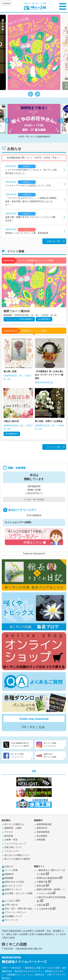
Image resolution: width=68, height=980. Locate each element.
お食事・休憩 (11, 840)
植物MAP (9, 874)
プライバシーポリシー (15, 912)
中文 (32, 727)
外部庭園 (41, 840)
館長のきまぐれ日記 (14, 882)
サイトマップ (11, 920)
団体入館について (13, 847)
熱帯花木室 (42, 828)
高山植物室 (42, 836)
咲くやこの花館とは (14, 824)
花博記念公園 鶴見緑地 (48, 878)
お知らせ (9, 866)
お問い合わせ (11, 905)
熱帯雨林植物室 (44, 824)
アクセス (9, 832)
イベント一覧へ (54, 447)
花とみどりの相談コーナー (17, 855)
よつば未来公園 (44, 909)
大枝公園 (41, 905)
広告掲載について (13, 916)
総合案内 (6, 820)
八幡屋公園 (42, 882)
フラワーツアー (12, 851)
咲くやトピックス (13, 886)
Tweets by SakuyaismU (34, 554)
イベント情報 (11, 870)
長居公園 (41, 886)
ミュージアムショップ (15, 844)
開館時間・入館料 (13, 828)
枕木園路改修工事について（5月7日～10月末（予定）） (34, 158)
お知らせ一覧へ (54, 241)
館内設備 (9, 836)
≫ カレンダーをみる (34, 499)
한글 (42, 727)
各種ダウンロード (13, 889)
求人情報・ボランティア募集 (19, 893)
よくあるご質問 (12, 901)
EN (24, 727)
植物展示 (38, 820)
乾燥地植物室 (43, 832)
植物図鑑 (9, 878)
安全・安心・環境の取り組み (19, 909)
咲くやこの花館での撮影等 (17, 859)
